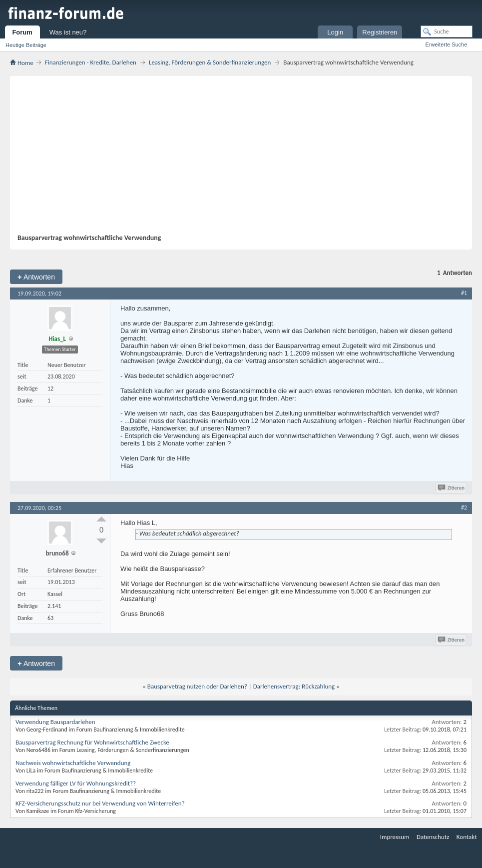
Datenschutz (433, 837)
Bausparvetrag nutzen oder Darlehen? (197, 686)
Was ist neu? (68, 32)
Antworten (36, 277)
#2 (464, 507)
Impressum (395, 837)
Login (335, 32)
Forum (22, 32)
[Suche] (447, 31)
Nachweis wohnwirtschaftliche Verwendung (73, 763)
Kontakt (467, 837)
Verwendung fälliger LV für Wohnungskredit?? (76, 783)
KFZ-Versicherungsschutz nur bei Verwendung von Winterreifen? (100, 803)
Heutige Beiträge (26, 45)
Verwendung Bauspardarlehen (55, 722)
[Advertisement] (236, 158)
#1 (464, 293)
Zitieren (452, 488)
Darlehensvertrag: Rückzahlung (294, 686)
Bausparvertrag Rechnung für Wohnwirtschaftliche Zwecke (92, 742)
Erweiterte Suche (447, 44)
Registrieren (380, 32)
